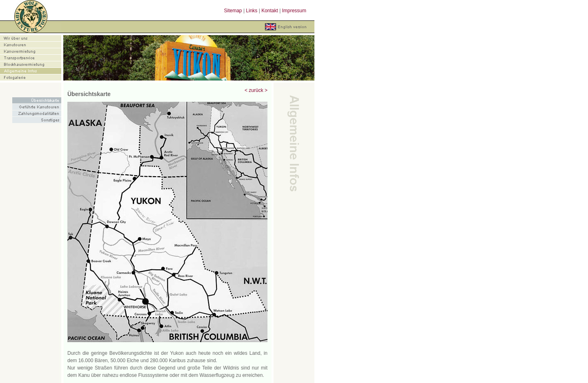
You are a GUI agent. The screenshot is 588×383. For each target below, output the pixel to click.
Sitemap (233, 11)
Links (252, 11)
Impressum (294, 11)
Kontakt (270, 11)
